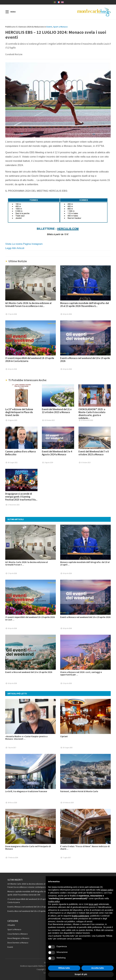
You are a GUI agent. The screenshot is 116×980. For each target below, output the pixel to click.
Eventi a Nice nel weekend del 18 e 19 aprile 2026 (29, 672)
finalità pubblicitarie (80, 916)
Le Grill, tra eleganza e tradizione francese (26, 791)
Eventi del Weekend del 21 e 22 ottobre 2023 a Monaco (57, 411)
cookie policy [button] (54, 901)
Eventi (49, 27)
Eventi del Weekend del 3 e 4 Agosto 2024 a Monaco (57, 453)
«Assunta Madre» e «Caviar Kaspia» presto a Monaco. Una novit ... (26, 738)
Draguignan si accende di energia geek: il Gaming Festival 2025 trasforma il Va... (21, 497)
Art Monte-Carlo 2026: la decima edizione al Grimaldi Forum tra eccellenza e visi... (28, 305)
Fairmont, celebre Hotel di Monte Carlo (79, 791)
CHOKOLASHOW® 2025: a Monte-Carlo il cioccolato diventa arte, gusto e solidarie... (92, 414)
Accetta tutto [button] (98, 968)
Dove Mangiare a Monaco (18, 938)
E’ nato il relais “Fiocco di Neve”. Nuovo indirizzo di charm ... (85, 848)
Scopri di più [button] (81, 974)
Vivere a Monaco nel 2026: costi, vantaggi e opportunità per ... (81, 673)
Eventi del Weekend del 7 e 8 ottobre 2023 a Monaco (94, 453)
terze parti (93, 904)
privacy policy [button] (107, 890)
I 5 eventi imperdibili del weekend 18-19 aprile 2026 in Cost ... (30, 618)
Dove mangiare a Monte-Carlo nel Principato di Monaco (28, 848)
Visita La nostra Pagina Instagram (24, 244)
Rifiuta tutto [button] (64, 968)
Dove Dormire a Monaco (18, 943)
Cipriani (64, 736)
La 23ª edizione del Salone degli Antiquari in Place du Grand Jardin (19, 412)
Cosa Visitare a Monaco (18, 934)
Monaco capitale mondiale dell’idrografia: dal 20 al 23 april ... (85, 563)
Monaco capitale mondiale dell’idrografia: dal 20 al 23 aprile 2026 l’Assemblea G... (85, 305)
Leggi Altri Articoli (15, 248)
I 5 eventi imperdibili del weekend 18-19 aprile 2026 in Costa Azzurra (30, 360)
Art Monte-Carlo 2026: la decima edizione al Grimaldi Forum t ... (27, 563)
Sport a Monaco (60, 27)
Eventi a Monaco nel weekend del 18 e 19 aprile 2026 (85, 360)
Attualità (11, 925)
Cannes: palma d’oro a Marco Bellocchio (21, 453)
